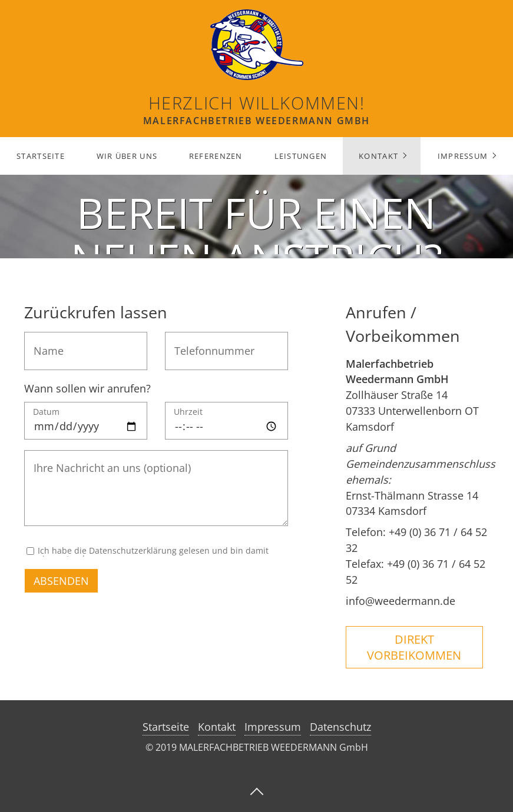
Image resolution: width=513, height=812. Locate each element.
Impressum (463, 156)
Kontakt (378, 156)
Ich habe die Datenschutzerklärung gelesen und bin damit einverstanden (153, 552)
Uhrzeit (188, 412)
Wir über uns (127, 156)
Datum (46, 412)
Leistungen (301, 156)
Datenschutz (340, 727)
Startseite (41, 156)
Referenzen (216, 156)
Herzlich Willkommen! (257, 103)
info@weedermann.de (401, 601)
